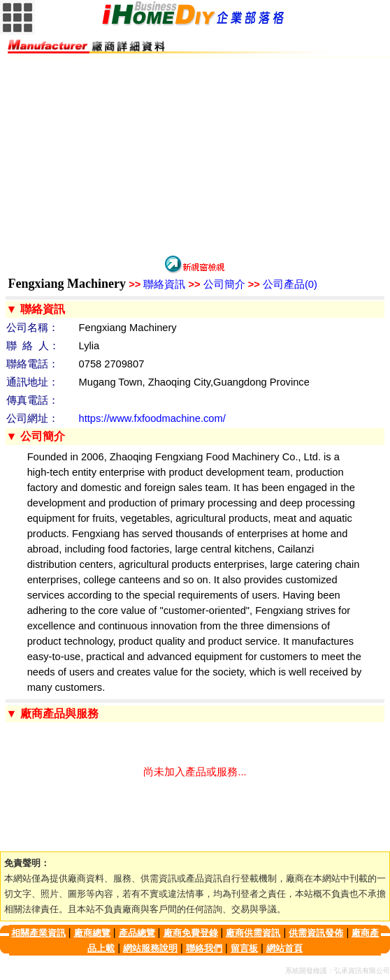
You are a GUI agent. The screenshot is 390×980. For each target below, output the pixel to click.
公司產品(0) (283, 284)
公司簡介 (216, 284)
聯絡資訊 (157, 284)
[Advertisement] (195, 156)
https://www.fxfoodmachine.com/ (152, 418)
